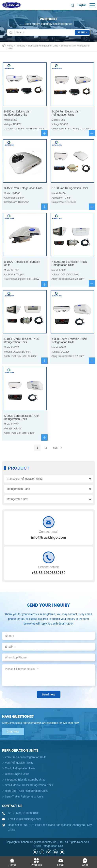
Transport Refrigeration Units (43, 46)
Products (20, 46)
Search (82, 32)
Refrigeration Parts (18, 489)
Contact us (12, 806)
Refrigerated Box (17, 499)
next (58, 448)
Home (10, 46)
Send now (48, 694)
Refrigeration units (20, 751)
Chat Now (13, 732)
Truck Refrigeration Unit (48, 846)
